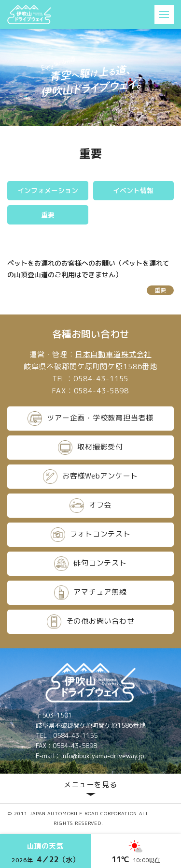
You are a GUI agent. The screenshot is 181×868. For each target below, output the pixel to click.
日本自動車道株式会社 (114, 354)
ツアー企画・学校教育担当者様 (90, 419)
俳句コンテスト (90, 564)
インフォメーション (48, 190)
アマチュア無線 (90, 593)
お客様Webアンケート (90, 477)
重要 (48, 215)
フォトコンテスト (91, 535)
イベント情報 (133, 190)
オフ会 (90, 506)
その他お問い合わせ (91, 622)
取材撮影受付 (90, 448)
